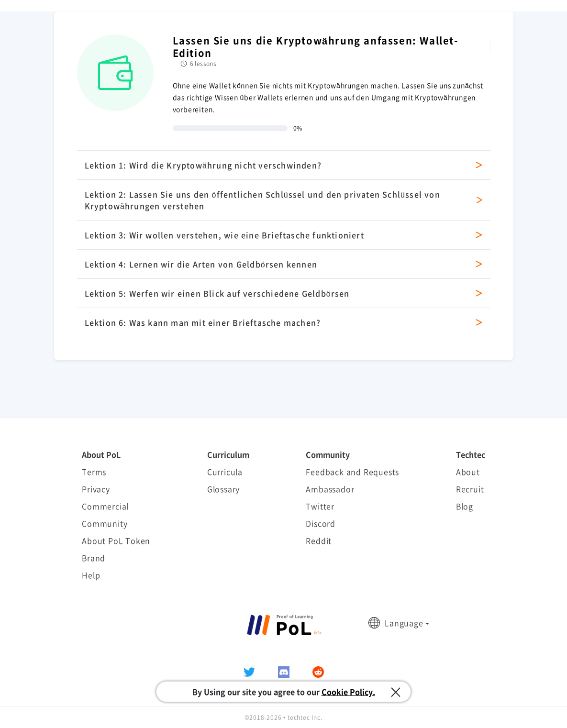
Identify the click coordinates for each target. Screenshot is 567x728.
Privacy (96, 489)
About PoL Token (116, 540)
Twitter (320, 506)
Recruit (470, 489)
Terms (94, 472)
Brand (94, 558)
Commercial (105, 506)
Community (105, 523)
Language (404, 623)
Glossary (223, 489)
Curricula (225, 472)
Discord (321, 523)
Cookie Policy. (348, 692)
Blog (465, 506)
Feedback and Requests (352, 472)
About (468, 472)
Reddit (319, 540)
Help (91, 575)
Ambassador (330, 489)
